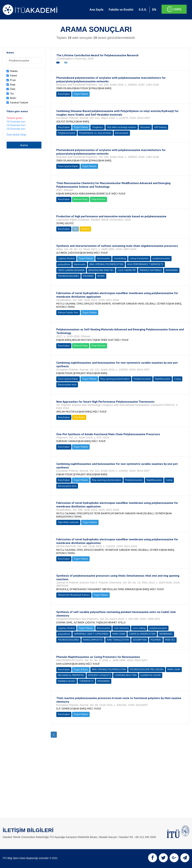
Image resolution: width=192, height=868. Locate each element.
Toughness (98, 127)
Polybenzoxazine (67, 133)
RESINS (101, 276)
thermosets (80, 264)
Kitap (13, 84)
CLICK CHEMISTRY (127, 270)
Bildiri (13, 98)
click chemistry (121, 628)
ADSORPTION (140, 640)
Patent (13, 75)
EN (154, 10)
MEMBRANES (166, 634)
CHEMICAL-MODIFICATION (142, 634)
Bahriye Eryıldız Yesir (68, 312)
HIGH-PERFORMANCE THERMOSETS (145, 264)
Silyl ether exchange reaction (122, 127)
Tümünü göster (15, 118)
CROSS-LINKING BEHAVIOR (71, 270)
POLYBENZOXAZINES (68, 276)
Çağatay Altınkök (66, 258)
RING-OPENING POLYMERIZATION (106, 264)
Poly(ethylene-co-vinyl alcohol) (95, 133)
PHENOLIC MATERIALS (151, 270)
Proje (13, 80)
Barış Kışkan (64, 94)
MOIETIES (170, 640)
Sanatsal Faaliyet (19, 102)
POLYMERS (88, 276)
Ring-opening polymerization (115, 379)
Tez (12, 93)
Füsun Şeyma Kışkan (68, 166)
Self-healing (160, 127)
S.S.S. (143, 10)
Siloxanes (145, 127)
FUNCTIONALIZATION (118, 640)
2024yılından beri (16, 125)
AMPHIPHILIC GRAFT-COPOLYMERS (91, 634)
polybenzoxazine (161, 258)
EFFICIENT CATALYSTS (99, 675)
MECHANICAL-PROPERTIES (71, 675)
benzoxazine (103, 258)
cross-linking (139, 628)
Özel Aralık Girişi (16, 134)
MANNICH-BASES (67, 681)
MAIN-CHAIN (119, 634)
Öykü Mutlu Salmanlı (68, 522)
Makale (14, 71)
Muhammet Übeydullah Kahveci (74, 595)
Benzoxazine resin (67, 385)
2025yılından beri (16, 122)
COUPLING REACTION (126, 675)
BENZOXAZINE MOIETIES (101, 270)
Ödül (13, 89)
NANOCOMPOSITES (93, 640)
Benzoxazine (122, 133)
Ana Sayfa (96, 10)
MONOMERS (172, 270)
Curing (177, 379)
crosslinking (120, 258)
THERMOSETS (86, 681)
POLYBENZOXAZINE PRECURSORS (147, 669)
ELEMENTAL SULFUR (151, 675)
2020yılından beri (16, 129)
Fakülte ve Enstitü (121, 10)
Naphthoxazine (163, 379)
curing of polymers (139, 258)
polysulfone (64, 264)
